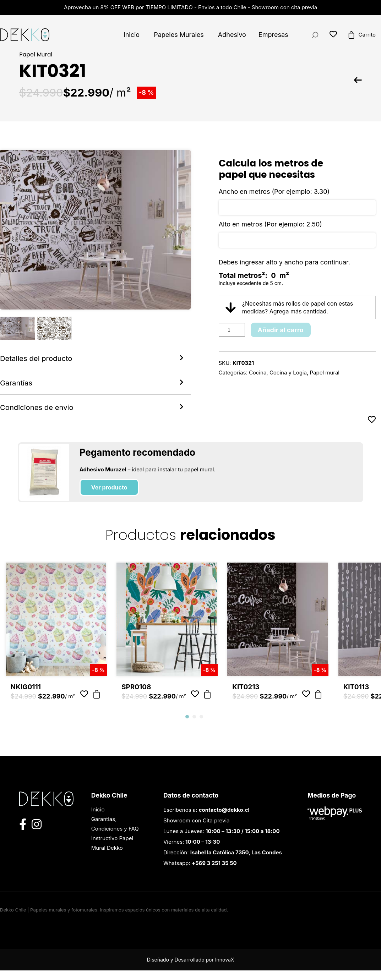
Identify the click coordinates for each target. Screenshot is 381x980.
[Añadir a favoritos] (372, 429)
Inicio (132, 35)
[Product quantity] (232, 330)
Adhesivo (232, 35)
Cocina (258, 373)
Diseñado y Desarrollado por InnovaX (191, 969)
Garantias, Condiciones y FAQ (115, 833)
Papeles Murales (179, 35)
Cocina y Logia (288, 373)
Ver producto (109, 497)
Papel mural (325, 373)
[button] (187, 726)
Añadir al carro (281, 330)
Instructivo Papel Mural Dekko (112, 853)
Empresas (273, 35)
